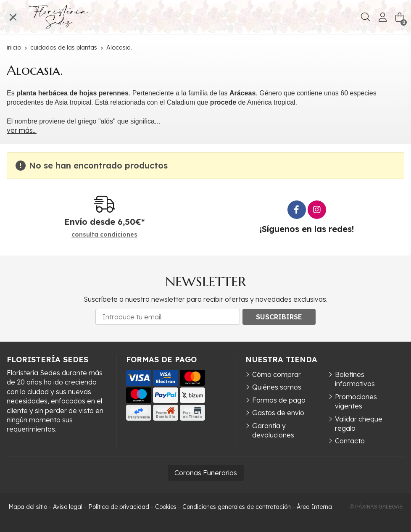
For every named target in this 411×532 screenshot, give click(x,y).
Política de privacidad (119, 507)
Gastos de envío (278, 413)
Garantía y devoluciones (273, 430)
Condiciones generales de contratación (237, 507)
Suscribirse (279, 317)
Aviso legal (68, 507)
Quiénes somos (277, 387)
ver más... (22, 130)
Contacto (350, 441)
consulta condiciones (104, 235)
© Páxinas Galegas (376, 507)
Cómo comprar (277, 374)
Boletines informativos (355, 379)
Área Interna (314, 507)
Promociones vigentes (356, 401)
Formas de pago (279, 400)
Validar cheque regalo (359, 424)
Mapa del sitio (28, 507)
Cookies (166, 507)
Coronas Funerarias (206, 473)
